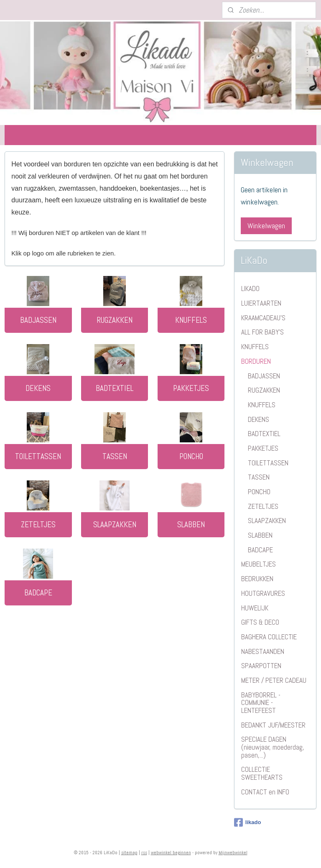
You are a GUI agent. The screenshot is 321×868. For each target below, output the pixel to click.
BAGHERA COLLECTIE (269, 637)
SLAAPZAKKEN (115, 524)
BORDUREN (256, 361)
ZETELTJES (38, 524)
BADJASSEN (38, 320)
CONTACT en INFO (265, 792)
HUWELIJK (255, 608)
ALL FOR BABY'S (262, 332)
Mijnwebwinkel (233, 853)
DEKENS (38, 388)
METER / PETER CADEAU (274, 680)
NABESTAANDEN (263, 651)
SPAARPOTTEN (261, 666)
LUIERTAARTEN (261, 303)
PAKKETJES (191, 388)
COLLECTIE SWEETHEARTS (262, 773)
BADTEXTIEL (115, 388)
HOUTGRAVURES (263, 593)
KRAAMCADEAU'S (263, 318)
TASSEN (115, 456)
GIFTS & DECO (260, 622)
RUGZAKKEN (115, 320)
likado (248, 822)
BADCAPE (38, 592)
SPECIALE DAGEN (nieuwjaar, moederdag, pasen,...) (273, 747)
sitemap (129, 853)
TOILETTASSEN (38, 456)
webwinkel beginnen (171, 853)
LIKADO (250, 288)
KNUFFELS (191, 320)
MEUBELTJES (259, 564)
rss (144, 853)
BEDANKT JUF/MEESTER (273, 725)
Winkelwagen (266, 226)
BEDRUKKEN (257, 579)
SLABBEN (191, 524)
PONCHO (191, 456)
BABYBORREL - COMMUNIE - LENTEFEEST (261, 703)
